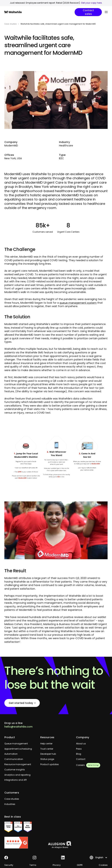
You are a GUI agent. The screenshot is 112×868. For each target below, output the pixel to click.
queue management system (78, 303)
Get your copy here (91, 3)
